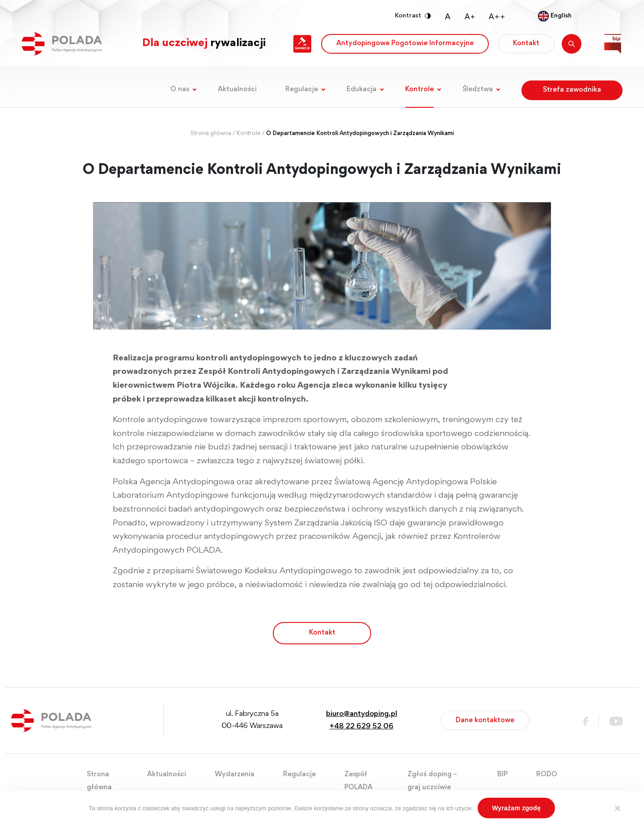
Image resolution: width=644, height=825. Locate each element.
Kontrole (419, 89)
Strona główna (211, 134)
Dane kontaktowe (485, 720)
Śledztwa (478, 89)
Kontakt (526, 43)
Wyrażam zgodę (516, 808)
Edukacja (362, 89)
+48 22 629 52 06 (362, 727)
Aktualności (237, 89)
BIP (502, 774)
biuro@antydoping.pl (362, 714)
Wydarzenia (235, 774)
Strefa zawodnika (572, 90)
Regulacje (302, 89)
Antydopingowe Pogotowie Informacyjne (405, 43)
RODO (547, 774)
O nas (180, 89)
